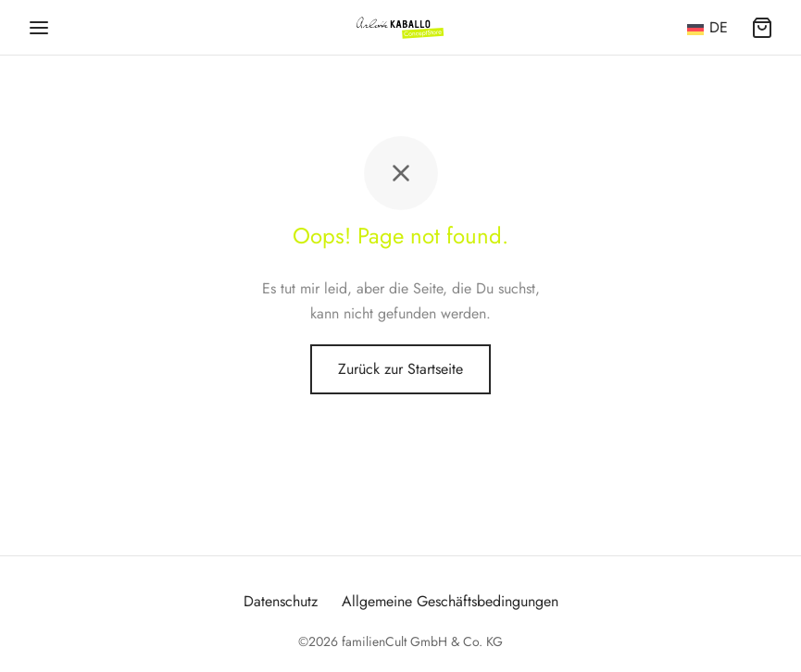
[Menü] (39, 28)
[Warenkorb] (762, 28)
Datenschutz (281, 601)
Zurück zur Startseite (400, 369)
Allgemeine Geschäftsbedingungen (450, 601)
